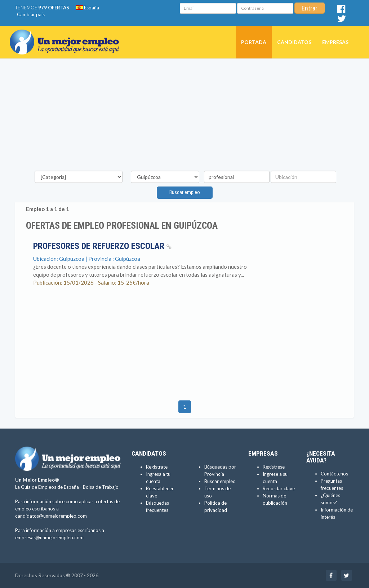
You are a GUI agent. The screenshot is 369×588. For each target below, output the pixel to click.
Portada (254, 42)
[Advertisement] (184, 117)
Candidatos (294, 42)
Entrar (310, 8)
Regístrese (274, 467)
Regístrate (157, 467)
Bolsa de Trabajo (101, 487)
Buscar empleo (185, 192)
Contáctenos (334, 474)
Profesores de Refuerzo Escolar (102, 246)
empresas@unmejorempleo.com (49, 537)
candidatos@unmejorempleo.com (51, 516)
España (87, 8)
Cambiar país (31, 14)
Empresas (335, 42)
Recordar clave (279, 488)
